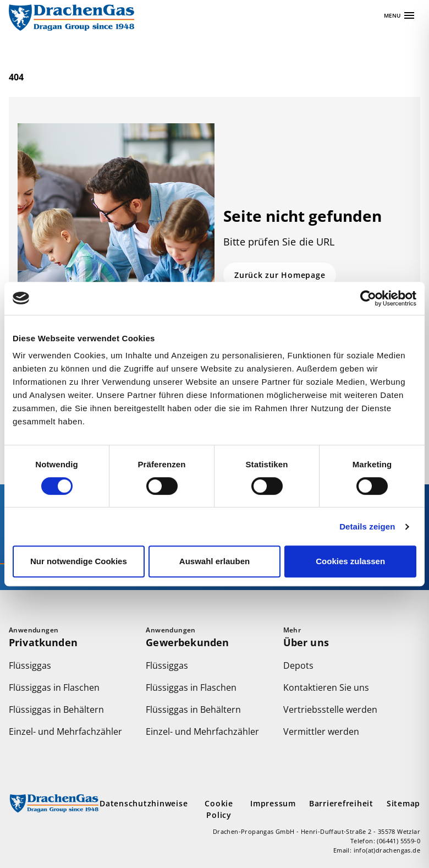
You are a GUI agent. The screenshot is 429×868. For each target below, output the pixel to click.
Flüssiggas (30, 665)
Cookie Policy (219, 809)
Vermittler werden (321, 731)
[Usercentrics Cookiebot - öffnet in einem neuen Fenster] (368, 298)
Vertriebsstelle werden (330, 709)
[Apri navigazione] (400, 15)
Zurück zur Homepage (280, 275)
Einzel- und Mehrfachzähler (65, 731)
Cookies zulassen (350, 561)
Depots (298, 665)
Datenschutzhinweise (144, 803)
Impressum (273, 803)
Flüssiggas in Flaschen (54, 687)
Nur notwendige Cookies (79, 561)
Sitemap (403, 803)
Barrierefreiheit (341, 803)
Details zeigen (367, 526)
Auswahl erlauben (215, 561)
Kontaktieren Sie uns (326, 687)
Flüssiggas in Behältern (56, 709)
